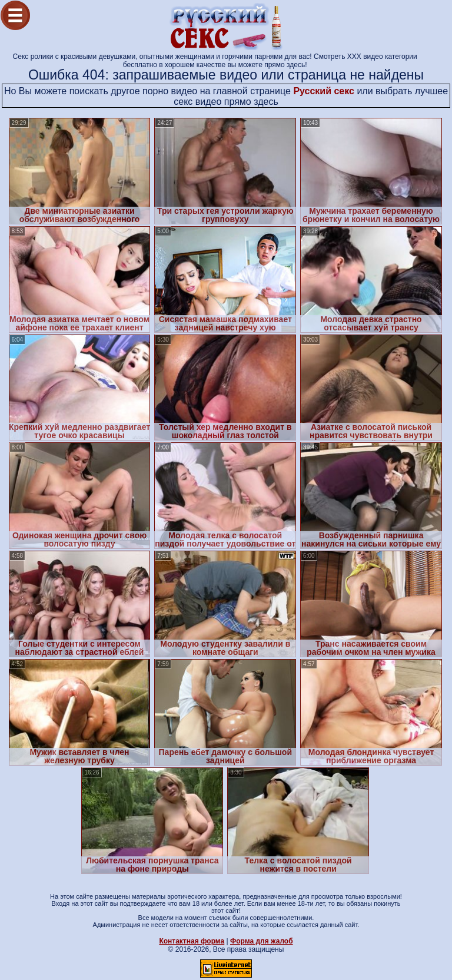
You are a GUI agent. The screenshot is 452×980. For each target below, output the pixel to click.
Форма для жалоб (262, 941)
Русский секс (324, 91)
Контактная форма (192, 941)
